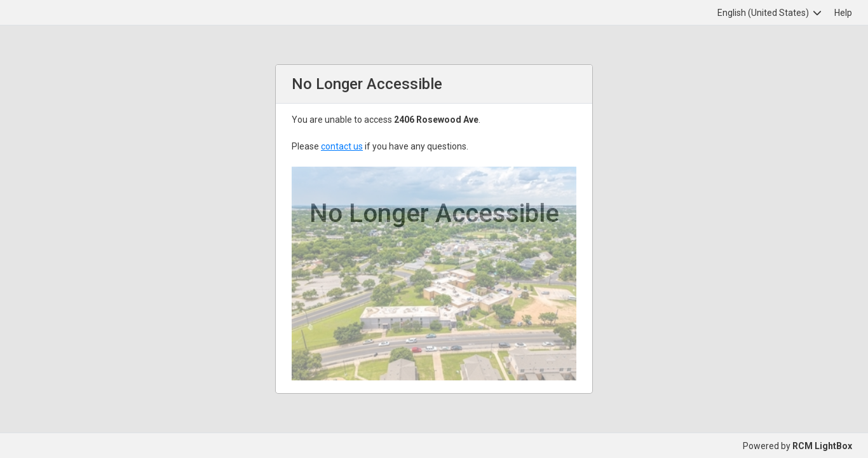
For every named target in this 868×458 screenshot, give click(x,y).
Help (843, 13)
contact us (342, 146)
